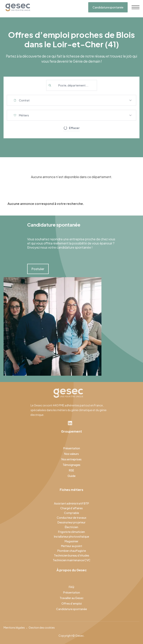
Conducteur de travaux (71, 518)
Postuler (38, 269)
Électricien (71, 527)
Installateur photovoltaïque (71, 536)
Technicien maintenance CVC (72, 560)
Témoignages (71, 465)
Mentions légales (14, 627)
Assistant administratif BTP (71, 503)
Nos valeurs (71, 454)
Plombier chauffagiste (72, 551)
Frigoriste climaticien (71, 532)
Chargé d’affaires (71, 508)
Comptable (71, 513)
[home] (17, 7)
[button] (71, 100)
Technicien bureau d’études (72, 555)
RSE (71, 470)
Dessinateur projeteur (71, 522)
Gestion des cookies (42, 627)
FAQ (71, 587)
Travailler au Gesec (72, 598)
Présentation (72, 448)
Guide (71, 476)
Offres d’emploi (72, 603)
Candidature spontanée (108, 7)
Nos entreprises (71, 459)
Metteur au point (72, 546)
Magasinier (71, 541)
